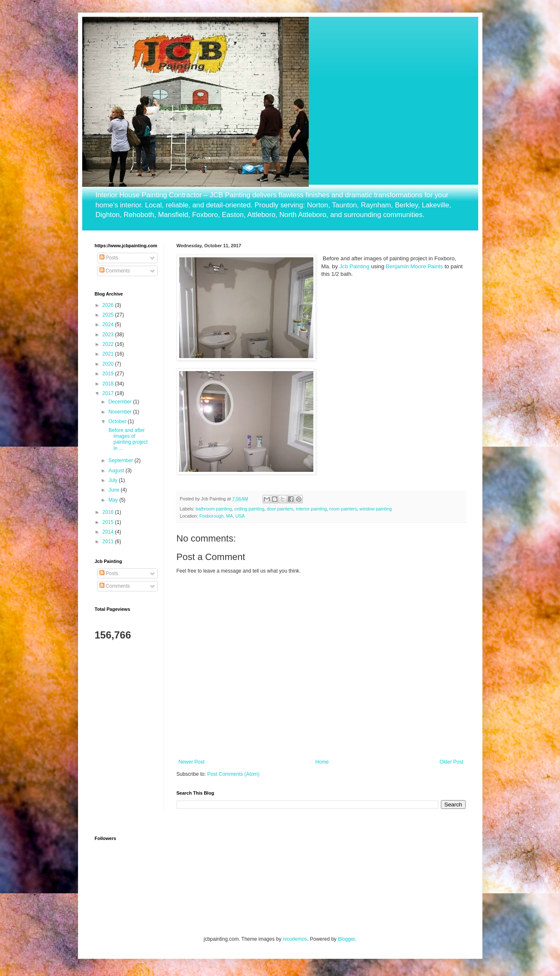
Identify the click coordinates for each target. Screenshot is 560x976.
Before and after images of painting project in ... (127, 439)
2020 (109, 364)
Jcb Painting (354, 266)
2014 (109, 532)
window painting (376, 509)
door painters (280, 509)
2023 (109, 335)
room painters (343, 509)
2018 (109, 384)
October (118, 421)
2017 (109, 393)
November (121, 412)
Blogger (346, 939)
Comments (115, 271)
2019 (109, 374)
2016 (109, 512)
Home (322, 762)
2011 (109, 542)
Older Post (452, 762)
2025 (109, 315)
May (114, 500)
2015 (109, 522)
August (117, 471)
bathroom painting (214, 509)
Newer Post (192, 762)
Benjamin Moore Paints (414, 266)
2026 (109, 305)
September (121, 461)
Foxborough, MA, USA (222, 516)
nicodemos (295, 939)
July (113, 480)
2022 (109, 344)
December (121, 402)
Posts (109, 258)
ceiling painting (249, 509)
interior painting (311, 509)
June (114, 490)
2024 (109, 324)
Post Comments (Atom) (233, 774)
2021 (109, 354)
